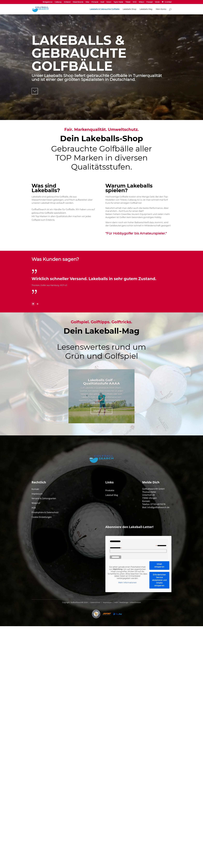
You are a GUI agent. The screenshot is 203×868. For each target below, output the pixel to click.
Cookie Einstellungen (42, 759)
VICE (135, 2)
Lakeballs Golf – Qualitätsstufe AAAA (101, 503)
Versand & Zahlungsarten (44, 740)
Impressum (37, 736)
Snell (102, 2)
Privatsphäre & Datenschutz (45, 754)
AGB (34, 750)
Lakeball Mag (112, 737)
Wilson (141, 2)
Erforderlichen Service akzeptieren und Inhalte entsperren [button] (159, 822)
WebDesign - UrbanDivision (130, 844)
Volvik (157, 2)
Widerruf (36, 745)
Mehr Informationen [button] (127, 824)
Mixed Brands (78, 2)
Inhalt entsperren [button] (159, 807)
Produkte (110, 732)
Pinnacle (95, 2)
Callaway (58, 2)
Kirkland (67, 2)
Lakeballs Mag (146, 9)
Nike (87, 2)
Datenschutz (95, 844)
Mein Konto (161, 9)
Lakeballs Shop (129, 9)
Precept (150, 2)
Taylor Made (118, 2)
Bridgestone (48, 2)
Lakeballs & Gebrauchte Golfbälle (105, 9)
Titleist (128, 2)
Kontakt (35, 731)
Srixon (109, 2)
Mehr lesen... (101, 532)
